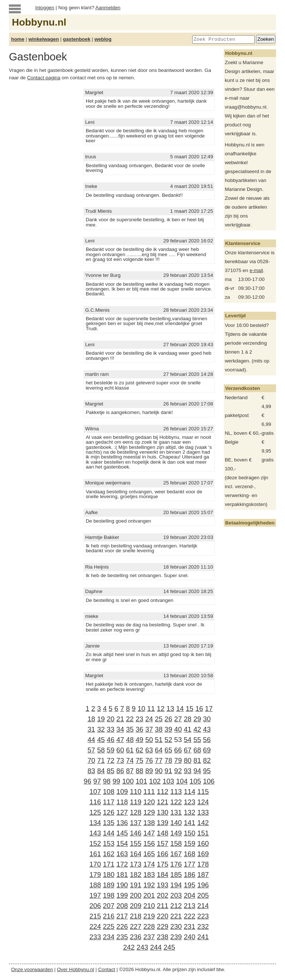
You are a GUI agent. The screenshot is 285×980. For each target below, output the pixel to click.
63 (149, 750)
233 (95, 937)
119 (136, 802)
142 (203, 823)
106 (209, 781)
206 (95, 906)
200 (136, 895)
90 (159, 771)
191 (136, 885)
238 (163, 937)
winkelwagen (43, 39)
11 (151, 708)
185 (176, 875)
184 (163, 875)
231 (189, 926)
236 (136, 937)
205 (203, 895)
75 (139, 760)
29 (197, 719)
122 (176, 802)
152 (95, 843)
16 (199, 708)
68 (197, 750)
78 (168, 760)
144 (109, 833)
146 (136, 833)
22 (130, 719)
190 (122, 885)
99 (116, 781)
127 (122, 812)
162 (109, 854)
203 (176, 895)
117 (109, 802)
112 (163, 792)
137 (136, 823)
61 (130, 750)
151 (203, 833)
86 (120, 771)
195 (189, 885)
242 (129, 947)
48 (130, 740)
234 (109, 937)
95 (207, 771)
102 (155, 781)
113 (176, 792)
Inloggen (45, 8)
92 (178, 771)
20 (111, 719)
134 (95, 823)
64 (159, 750)
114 (189, 792)
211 (163, 906)
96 (87, 781)
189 (109, 885)
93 (188, 771)
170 (95, 864)
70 (91, 760)
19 (101, 719)
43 (207, 729)
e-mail (256, 270)
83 (91, 771)
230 (176, 926)
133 (203, 812)
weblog (103, 39)
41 (188, 729)
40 (178, 729)
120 (149, 802)
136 (122, 823)
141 (189, 823)
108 (109, 792)
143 (95, 833)
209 (136, 906)
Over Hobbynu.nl (76, 969)
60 (120, 750)
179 (95, 875)
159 (189, 843)
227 (136, 926)
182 (136, 875)
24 (149, 719)
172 (122, 864)
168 (189, 854)
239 (176, 937)
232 (203, 926)
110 (136, 792)
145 (122, 833)
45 (101, 740)
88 (139, 771)
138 (149, 823)
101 (141, 781)
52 (168, 740)
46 (111, 740)
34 (120, 729)
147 (149, 833)
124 (203, 802)
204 (189, 895)
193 (163, 885)
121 (163, 802)
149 (176, 833)
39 (168, 729)
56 (207, 740)
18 (91, 719)
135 (109, 823)
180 (109, 875)
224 (95, 926)
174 (149, 864)
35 (130, 729)
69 (207, 750)
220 (163, 916)
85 (111, 771)
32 (101, 729)
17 (209, 708)
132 (189, 812)
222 (189, 916)
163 (122, 854)
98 (107, 781)
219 (149, 916)
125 (95, 812)
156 (149, 843)
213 (189, 906)
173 (136, 864)
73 (120, 760)
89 (149, 771)
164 (136, 854)
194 (176, 885)
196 (203, 885)
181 (122, 875)
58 (101, 750)
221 (176, 916)
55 (197, 740)
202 (163, 895)
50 (149, 740)
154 (122, 843)
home (18, 39)
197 (95, 895)
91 (168, 771)
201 (149, 895)
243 (142, 947)
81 (197, 760)
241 (203, 937)
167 (176, 854)
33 (111, 729)
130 (163, 812)
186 (189, 875)
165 (149, 854)
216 (109, 916)
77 (159, 760)
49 (139, 740)
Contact (107, 969)
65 (168, 750)
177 (189, 864)
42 (197, 729)
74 (130, 760)
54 (188, 740)
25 (159, 719)
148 (163, 833)
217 (122, 916)
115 (203, 792)
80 (188, 760)
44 (91, 740)
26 (168, 719)
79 (178, 760)
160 (203, 843)
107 (95, 792)
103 (168, 781)
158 (176, 843)
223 (203, 916)
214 (203, 906)
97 (97, 781)
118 (122, 802)
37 (149, 729)
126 (109, 812)
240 (189, 937)
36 (139, 729)
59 (111, 750)
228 (149, 926)
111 (149, 792)
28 (188, 719)
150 (189, 833)
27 (178, 719)
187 (203, 875)
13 (171, 708)
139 (163, 823)
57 (91, 750)
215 (95, 916)
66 (178, 750)
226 (122, 926)
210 (149, 906)
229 (163, 926)
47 (120, 740)
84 (101, 771)
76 (149, 760)
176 (176, 864)
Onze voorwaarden (32, 969)
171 (109, 864)
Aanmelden (108, 8)
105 (195, 781)
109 (122, 792)
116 (95, 802)
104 (182, 781)
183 (149, 875)
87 (130, 771)
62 (139, 750)
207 (109, 906)
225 (109, 926)
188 (95, 885)
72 (111, 760)
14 (180, 708)
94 (197, 771)
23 (139, 719)
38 (159, 729)
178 (203, 864)
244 (156, 947)
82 (207, 760)
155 (136, 843)
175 (163, 864)
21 (120, 719)
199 (122, 895)
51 (159, 740)
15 (189, 708)
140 (176, 823)
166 (163, 854)
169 (203, 854)
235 (122, 937)
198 (109, 895)
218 (136, 916)
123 (189, 802)
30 (207, 719)
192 (149, 885)
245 (169, 947)
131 (176, 812)
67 (188, 750)
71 (101, 760)
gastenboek (77, 39)
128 (136, 812)
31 (91, 729)
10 (142, 708)
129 (149, 812)
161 (95, 854)
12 (161, 708)
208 (122, 906)
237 (149, 937)
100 (128, 781)
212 (176, 906)
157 (163, 843)
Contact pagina (44, 78)
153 (109, 843)
